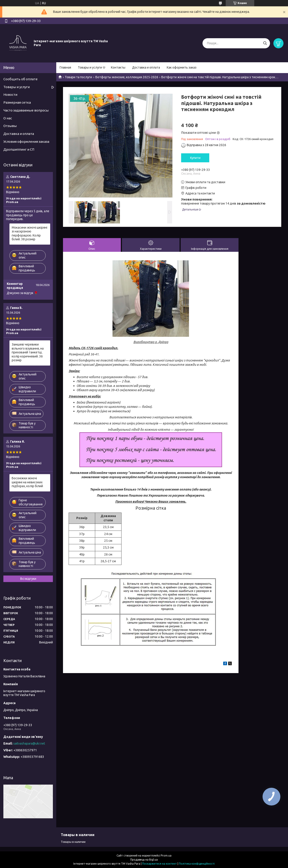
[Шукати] (265, 43)
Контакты (118, 67)
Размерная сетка (17, 102)
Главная (65, 67)
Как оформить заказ (182, 67)
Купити (195, 158)
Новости (10, 95)
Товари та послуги (78, 77)
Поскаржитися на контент (160, 864)
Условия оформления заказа (26, 142)
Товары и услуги (90, 67)
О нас (8, 118)
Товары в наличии (73, 842)
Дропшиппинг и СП (19, 149)
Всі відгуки (28, 579)
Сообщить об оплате (20, 79)
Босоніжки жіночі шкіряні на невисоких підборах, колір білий (27, 482)
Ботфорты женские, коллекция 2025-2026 (127, 77)
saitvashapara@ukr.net (29, 743)
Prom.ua (166, 856)
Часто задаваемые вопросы (26, 110)
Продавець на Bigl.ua (144, 860)
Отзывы (10, 126)
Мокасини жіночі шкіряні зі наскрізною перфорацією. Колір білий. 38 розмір (29, 233)
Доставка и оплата (146, 67)
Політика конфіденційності (197, 864)
